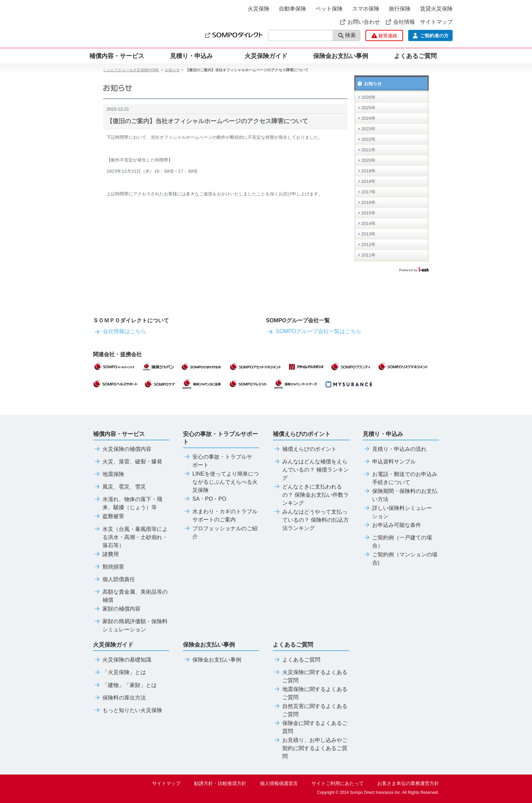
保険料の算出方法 (119, 698)
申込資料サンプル (389, 462)
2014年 (368, 223)
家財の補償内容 (117, 609)
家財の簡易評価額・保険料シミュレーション (130, 626)
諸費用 (106, 554)
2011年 (368, 255)
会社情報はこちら (120, 331)
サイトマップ (436, 22)
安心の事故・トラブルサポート (217, 461)
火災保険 (259, 9)
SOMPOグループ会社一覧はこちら (314, 331)
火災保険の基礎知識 (122, 660)
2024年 (368, 118)
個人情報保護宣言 (279, 783)
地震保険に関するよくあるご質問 (310, 693)
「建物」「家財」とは (125, 685)
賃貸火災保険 (436, 9)
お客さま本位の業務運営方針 (408, 783)
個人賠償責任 (114, 579)
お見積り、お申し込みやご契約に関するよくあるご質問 (310, 748)
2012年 (368, 244)
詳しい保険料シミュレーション (397, 512)
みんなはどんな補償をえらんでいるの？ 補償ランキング (311, 470)
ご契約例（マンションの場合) (400, 559)
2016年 (368, 202)
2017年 (368, 192)
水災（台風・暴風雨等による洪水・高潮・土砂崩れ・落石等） (130, 537)
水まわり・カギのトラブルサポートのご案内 (220, 516)
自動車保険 (292, 9)
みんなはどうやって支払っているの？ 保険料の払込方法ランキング (311, 520)
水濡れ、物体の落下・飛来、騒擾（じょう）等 (128, 503)
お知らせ (172, 70)
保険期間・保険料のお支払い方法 (400, 495)
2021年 (368, 150)
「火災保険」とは (119, 672)
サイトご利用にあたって (338, 783)
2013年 (368, 234)
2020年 (368, 160)
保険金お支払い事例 (341, 56)
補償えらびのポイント (305, 449)
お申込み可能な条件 (392, 525)
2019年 (368, 171)
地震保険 (109, 474)
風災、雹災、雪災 (119, 487)
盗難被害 (109, 516)
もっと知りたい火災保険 (128, 710)
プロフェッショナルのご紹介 (220, 533)
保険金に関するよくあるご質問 (310, 727)
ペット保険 (329, 9)
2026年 (368, 97)
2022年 (368, 139)
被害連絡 (384, 36)
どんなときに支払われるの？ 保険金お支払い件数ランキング (311, 495)
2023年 (368, 129)
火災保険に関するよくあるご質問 (310, 676)
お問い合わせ (360, 22)
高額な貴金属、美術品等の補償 (130, 596)
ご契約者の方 (430, 36)
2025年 (368, 108)
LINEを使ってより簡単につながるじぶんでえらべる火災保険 (221, 482)
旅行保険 (400, 9)
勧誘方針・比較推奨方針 (220, 783)
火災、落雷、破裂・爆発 (128, 462)
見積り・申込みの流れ (395, 449)
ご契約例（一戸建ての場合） (397, 542)
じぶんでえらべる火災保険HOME (131, 70)
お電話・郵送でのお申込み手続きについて (400, 478)
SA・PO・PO (205, 499)
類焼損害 (109, 567)
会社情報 (400, 22)
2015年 (368, 213)
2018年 (368, 181)
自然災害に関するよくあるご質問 (310, 710)
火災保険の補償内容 (122, 449)
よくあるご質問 (297, 660)
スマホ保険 (366, 9)
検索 (347, 36)
